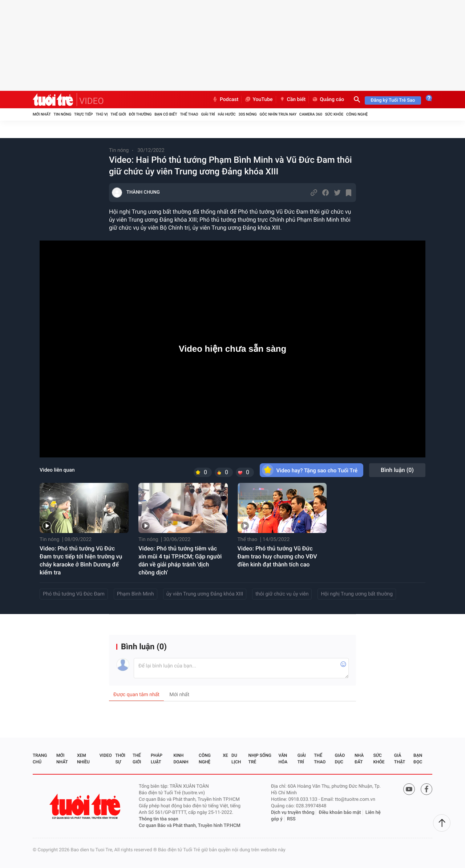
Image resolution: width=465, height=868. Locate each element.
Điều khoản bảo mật (340, 813)
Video (106, 755)
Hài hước (227, 114)
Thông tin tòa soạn (159, 819)
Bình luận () (397, 470)
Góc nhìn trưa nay (278, 114)
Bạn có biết (166, 114)
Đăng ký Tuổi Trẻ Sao (393, 100)
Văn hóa (283, 759)
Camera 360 (311, 114)
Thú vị (102, 114)
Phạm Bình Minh (136, 594)
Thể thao (189, 114)
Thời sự (120, 759)
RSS (291, 819)
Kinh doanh (181, 759)
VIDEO (92, 101)
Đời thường (140, 114)
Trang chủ (40, 759)
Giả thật (400, 759)
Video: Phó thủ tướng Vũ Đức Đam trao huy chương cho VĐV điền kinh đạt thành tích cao (277, 556)
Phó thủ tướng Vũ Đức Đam (74, 594)
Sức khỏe (334, 114)
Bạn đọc (418, 759)
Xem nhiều (83, 759)
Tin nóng (63, 114)
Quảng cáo (328, 100)
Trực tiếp (83, 114)
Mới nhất (42, 114)
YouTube (258, 100)
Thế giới (118, 114)
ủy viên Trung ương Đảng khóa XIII (205, 594)
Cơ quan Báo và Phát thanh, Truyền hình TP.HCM (190, 826)
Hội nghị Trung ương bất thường (357, 594)
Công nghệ (357, 114)
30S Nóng (247, 114)
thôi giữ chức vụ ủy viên (282, 594)
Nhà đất (359, 759)
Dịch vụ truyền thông (293, 813)
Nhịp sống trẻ (260, 759)
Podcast (225, 100)
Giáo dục (340, 759)
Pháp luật (157, 759)
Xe (225, 755)
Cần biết (292, 100)
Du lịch (236, 759)
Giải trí (208, 114)
